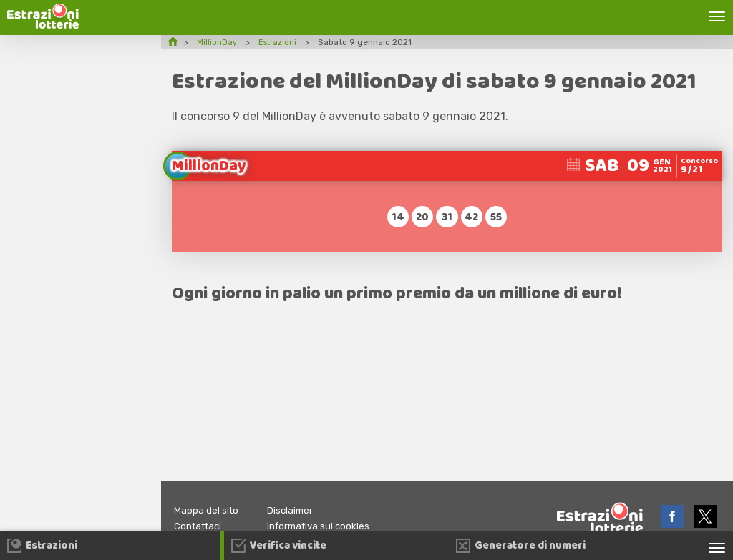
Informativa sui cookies (328, 526)
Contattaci (200, 526)
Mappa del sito (209, 510)
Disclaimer (297, 510)
